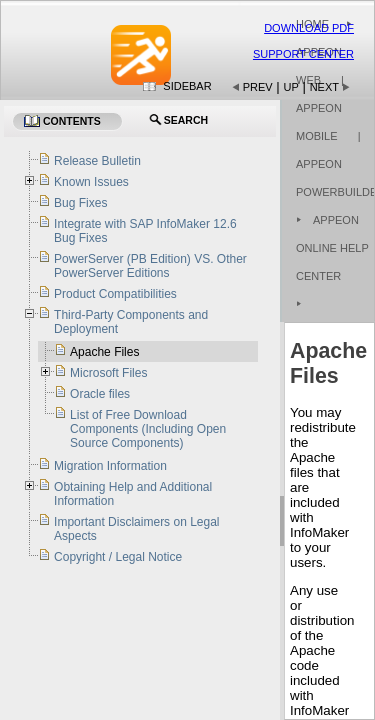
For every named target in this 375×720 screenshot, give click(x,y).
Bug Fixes (80, 203)
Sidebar (187, 86)
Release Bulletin (97, 161)
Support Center (303, 54)
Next (324, 87)
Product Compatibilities (115, 294)
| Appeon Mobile (320, 108)
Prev (258, 87)
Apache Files (104, 352)
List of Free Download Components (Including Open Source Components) (148, 429)
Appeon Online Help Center (332, 248)
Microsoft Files (108, 373)
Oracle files (100, 394)
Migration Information (110, 466)
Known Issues (91, 182)
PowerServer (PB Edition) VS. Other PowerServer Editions (150, 266)
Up (291, 87)
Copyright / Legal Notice (118, 557)
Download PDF (309, 28)
